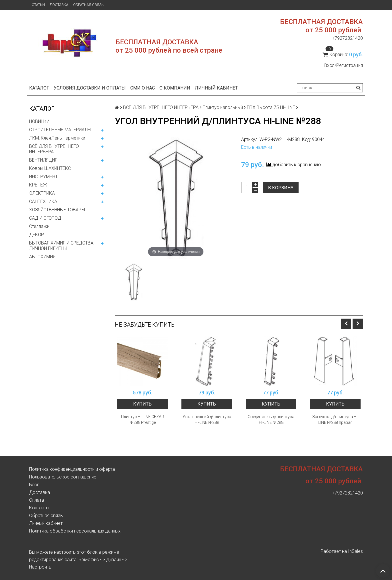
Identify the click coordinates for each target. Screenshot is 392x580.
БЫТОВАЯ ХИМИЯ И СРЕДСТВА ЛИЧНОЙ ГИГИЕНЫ (61, 246)
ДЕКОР (37, 235)
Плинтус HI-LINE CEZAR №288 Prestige (143, 420)
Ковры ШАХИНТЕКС (50, 168)
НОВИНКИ (39, 121)
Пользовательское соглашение (63, 477)
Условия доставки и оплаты (90, 88)
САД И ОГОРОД (45, 218)
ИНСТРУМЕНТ (43, 177)
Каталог (39, 88)
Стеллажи (39, 226)
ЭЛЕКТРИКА (42, 193)
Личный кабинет (216, 88)
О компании (175, 88)
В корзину (281, 188)
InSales (355, 551)
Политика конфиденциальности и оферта (72, 469)
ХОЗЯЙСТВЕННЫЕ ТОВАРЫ (57, 210)
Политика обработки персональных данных (75, 531)
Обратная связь (88, 5)
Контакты (39, 508)
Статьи (38, 5)
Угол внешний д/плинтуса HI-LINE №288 (207, 420)
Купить (142, 404)
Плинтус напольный (223, 107)
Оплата (37, 500)
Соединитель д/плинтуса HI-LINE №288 (271, 420)
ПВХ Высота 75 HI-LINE (271, 107)
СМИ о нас (143, 88)
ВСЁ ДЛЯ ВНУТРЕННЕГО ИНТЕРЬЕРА (54, 149)
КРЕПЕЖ (38, 185)
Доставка (59, 5)
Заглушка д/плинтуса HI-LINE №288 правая (335, 420)
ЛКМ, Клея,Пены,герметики (57, 138)
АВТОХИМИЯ (42, 257)
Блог (34, 485)
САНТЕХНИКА (43, 201)
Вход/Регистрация (344, 65)
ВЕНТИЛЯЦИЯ (43, 160)
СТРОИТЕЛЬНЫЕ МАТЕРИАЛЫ (60, 130)
